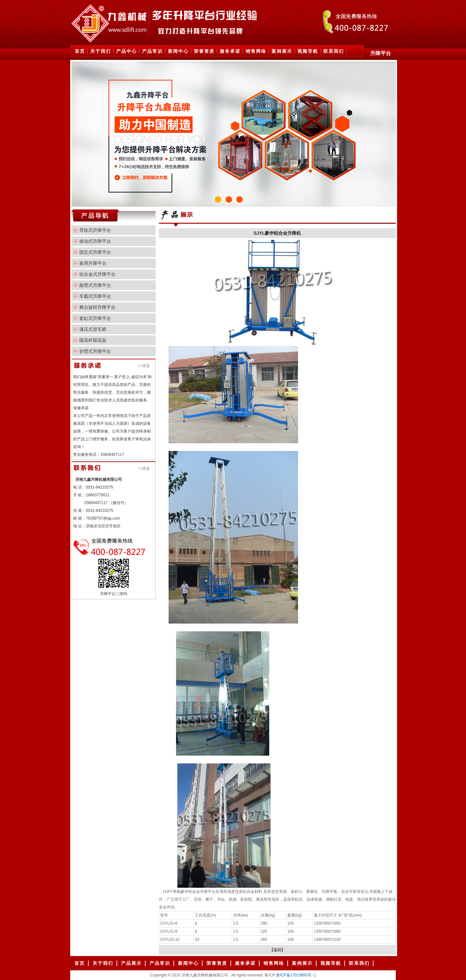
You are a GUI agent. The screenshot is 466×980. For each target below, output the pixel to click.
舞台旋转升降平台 (97, 307)
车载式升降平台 (95, 296)
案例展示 (282, 51)
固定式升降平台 (95, 252)
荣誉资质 (204, 51)
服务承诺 (230, 51)
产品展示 (131, 963)
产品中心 (127, 51)
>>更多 (144, 366)
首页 (80, 51)
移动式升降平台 (95, 241)
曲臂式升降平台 (95, 285)
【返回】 (277, 950)
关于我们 (101, 51)
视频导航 (308, 51)
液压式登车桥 (93, 329)
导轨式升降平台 (95, 230)
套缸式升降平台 (95, 318)
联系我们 (334, 51)
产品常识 (152, 51)
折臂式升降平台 (95, 351)
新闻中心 (178, 51)
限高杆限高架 (93, 340)
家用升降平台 (93, 263)
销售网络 (256, 51)
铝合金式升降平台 (97, 274)
